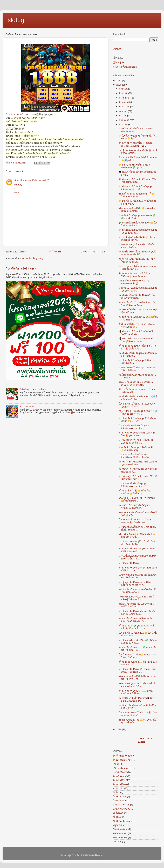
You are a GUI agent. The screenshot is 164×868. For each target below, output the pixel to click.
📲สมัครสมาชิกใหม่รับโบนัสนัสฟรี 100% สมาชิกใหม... (136, 333)
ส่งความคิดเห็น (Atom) (32, 259)
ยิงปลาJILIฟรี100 (121, 809)
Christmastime (120, 829)
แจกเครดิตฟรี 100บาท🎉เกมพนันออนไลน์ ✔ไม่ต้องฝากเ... (136, 620)
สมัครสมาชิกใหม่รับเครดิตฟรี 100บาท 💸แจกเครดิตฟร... (138, 463)
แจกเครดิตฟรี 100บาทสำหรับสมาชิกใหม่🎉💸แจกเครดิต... (137, 434)
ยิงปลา (116, 792)
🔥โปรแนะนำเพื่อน (122, 760)
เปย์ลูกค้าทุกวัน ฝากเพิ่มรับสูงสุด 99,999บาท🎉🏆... (135, 282)
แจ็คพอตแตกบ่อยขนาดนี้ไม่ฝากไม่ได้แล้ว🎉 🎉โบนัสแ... (137, 347)
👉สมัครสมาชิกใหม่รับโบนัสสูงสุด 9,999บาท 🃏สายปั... (135, 188)
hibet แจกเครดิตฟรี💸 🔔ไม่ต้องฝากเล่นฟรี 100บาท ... (137, 210)
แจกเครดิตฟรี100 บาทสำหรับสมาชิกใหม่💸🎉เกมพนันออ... (137, 304)
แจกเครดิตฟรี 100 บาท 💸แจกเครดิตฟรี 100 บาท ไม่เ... (138, 649)
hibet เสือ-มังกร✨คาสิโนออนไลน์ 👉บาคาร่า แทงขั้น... (137, 536)
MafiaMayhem (120, 833)
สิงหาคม (124, 93)
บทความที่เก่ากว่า (93, 251)
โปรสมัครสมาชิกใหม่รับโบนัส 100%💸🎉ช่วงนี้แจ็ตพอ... (138, 478)
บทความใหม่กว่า (18, 251)
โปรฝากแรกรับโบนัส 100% (21, 115)
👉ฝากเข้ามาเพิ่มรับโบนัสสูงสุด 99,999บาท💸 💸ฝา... (134, 166)
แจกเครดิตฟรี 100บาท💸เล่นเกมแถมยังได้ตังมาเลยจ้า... (137, 550)
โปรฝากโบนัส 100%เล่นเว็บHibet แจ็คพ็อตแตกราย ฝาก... (135, 584)
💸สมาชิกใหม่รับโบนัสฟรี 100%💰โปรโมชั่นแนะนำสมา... (138, 224)
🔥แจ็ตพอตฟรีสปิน (122, 756)
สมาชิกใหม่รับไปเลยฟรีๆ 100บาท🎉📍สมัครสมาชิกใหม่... (138, 398)
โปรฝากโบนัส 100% (129, 563)
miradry (18, 185)
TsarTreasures (120, 837)
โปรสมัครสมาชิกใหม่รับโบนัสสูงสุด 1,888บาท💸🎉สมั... (136, 441)
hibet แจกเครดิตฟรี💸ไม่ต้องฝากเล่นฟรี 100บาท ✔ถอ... (137, 678)
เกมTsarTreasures (122, 768)
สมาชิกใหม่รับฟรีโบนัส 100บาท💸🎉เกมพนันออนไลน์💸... (137, 253)
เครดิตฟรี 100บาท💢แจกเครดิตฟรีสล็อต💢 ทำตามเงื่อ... (136, 598)
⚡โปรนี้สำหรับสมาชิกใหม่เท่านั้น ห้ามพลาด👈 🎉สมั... (138, 137)
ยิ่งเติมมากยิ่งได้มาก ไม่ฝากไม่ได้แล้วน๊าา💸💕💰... (137, 325)
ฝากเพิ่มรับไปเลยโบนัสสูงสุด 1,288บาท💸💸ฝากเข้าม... (138, 289)
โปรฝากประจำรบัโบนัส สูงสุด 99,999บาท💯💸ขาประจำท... (135, 456)
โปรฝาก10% (119, 780)
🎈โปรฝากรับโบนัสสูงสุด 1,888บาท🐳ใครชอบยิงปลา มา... (138, 412)
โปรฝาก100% (120, 784)
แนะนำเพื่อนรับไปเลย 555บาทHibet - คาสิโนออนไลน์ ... (137, 605)
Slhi (16, 180)
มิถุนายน (124, 102)
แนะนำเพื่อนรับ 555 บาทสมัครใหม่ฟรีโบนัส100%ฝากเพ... (137, 591)
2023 (119, 80)
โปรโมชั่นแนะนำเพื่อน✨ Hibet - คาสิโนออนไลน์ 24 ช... (137, 656)
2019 (119, 729)
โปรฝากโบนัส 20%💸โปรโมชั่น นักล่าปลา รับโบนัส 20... (138, 543)
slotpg (16, 20)
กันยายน (124, 89)
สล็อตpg (117, 817)
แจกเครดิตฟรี (120, 772)
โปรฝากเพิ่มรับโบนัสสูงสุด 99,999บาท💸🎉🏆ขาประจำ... (138, 420)
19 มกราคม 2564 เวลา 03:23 (34, 180)
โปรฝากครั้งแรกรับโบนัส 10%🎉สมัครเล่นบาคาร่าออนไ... (138, 714)
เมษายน (124, 111)
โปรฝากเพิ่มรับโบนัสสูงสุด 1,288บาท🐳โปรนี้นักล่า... (137, 362)
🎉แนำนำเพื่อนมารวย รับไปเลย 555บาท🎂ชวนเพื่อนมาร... (135, 275)
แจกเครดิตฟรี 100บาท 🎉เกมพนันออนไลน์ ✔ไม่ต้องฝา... (136, 692)
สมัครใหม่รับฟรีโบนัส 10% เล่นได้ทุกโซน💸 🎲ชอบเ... (137, 260)
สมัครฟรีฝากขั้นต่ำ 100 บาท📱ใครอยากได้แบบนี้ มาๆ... (136, 699)
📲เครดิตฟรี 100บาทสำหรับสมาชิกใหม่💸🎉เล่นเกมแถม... (136, 340)
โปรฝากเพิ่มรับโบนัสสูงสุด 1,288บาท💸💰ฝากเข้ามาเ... (137, 405)
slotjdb (120, 62)
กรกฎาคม (124, 98)
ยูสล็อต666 (118, 813)
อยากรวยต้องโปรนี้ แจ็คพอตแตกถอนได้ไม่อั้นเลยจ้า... (137, 268)
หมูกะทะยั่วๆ (119, 825)
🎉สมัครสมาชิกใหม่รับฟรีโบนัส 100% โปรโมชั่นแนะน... (137, 181)
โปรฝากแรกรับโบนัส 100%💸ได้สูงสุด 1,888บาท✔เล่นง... (138, 642)
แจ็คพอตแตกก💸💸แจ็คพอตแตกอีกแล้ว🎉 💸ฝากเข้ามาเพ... (137, 627)
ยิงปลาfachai (119, 801)
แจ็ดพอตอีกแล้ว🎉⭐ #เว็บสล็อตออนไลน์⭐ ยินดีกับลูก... (135, 492)
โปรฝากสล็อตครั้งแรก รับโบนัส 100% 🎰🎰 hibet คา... (137, 528)
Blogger (99, 855)
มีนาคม (123, 116)
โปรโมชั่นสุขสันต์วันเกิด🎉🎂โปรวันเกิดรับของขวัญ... (137, 239)
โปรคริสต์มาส (120, 776)
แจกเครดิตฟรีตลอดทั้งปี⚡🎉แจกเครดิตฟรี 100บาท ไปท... (136, 144)
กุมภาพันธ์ (125, 120)
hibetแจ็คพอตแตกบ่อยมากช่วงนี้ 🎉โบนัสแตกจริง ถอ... (137, 195)
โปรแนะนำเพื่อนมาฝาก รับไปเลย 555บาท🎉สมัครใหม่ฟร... (135, 521)
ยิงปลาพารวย (27, 407)
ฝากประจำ (118, 788)
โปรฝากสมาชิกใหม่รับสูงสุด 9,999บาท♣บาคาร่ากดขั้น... (134, 485)
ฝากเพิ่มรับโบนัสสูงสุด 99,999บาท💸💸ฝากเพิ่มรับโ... (137, 217)
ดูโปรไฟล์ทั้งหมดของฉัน (125, 67)
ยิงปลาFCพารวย (121, 805)
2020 (119, 85)
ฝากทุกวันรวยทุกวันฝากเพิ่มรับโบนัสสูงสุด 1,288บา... (137, 246)
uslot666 (117, 841)
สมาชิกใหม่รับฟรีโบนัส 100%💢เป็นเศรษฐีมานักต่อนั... (137, 297)
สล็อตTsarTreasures (123, 821)
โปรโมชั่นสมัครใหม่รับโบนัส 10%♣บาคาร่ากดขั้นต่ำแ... (137, 557)
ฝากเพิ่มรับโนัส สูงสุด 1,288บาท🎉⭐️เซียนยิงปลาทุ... (136, 449)
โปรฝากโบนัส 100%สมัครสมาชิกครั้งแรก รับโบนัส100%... (137, 613)
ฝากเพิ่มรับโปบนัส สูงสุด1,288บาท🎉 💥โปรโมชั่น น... (137, 499)
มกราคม (124, 125)
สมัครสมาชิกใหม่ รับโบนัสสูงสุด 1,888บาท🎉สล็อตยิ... (134, 507)
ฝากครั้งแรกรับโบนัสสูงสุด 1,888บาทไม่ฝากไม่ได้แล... (137, 369)
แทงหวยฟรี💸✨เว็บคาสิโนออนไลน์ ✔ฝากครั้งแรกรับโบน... (137, 685)
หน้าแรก (55, 251)
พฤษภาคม (125, 107)
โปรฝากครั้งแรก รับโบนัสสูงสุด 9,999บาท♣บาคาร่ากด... (134, 427)
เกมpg (116, 764)
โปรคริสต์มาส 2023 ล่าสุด (21, 269)
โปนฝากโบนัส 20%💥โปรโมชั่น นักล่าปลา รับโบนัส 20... (138, 576)
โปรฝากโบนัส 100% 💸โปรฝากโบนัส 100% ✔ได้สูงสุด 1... (137, 671)
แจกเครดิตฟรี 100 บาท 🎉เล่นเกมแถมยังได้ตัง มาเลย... (138, 569)
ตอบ (17, 193)
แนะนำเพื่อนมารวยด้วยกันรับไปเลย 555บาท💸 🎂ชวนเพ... (136, 383)
